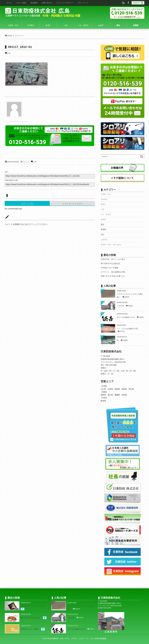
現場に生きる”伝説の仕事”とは (113, 276)
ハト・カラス (106, 214)
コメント (26, 162)
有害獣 (103, 229)
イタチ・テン (106, 194)
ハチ (102, 209)
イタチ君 (120, 306)
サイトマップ (83, 3)
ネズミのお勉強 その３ (126, 317)
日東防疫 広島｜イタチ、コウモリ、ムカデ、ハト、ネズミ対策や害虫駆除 (79, 638)
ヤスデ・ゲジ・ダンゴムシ (111, 245)
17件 (9, 53)
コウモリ (104, 199)
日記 (102, 235)
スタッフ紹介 (21, 3)
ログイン (31, 224)
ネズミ (103, 204)
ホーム (9, 3)
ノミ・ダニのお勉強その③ (127, 329)
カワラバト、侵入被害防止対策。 (114, 272)
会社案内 (34, 3)
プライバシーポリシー (65, 3)
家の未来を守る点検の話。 (111, 264)
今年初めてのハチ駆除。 (110, 268)
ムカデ (103, 219)
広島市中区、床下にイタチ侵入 (113, 259)
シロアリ (104, 240)
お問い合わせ (47, 3)
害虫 (102, 225)
